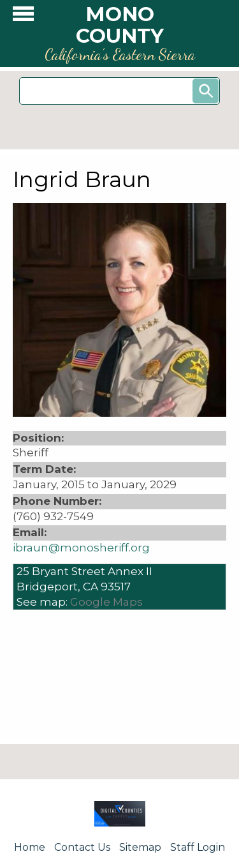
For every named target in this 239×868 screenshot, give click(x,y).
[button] (23, 17)
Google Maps (106, 602)
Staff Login (198, 847)
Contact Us (82, 847)
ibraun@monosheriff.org (81, 548)
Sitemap (140, 847)
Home (30, 847)
